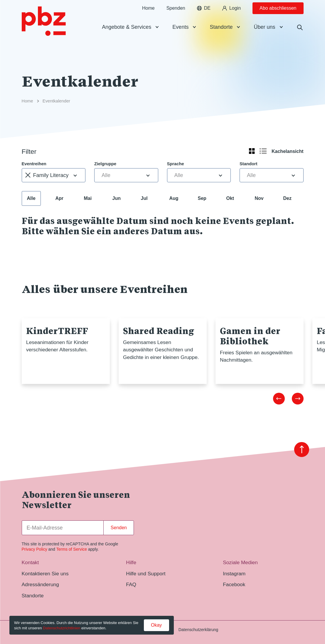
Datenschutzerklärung (198, 630)
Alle (31, 198)
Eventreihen (34, 164)
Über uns (264, 36)
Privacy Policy (34, 549)
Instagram (234, 574)
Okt (230, 198)
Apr (60, 198)
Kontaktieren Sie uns (45, 574)
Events (180, 36)
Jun (117, 198)
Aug (174, 198)
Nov (259, 198)
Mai (88, 198)
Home (148, 17)
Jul (144, 198)
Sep (202, 198)
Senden (119, 528)
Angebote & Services (127, 36)
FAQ (131, 584)
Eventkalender (56, 101)
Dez (287, 198)
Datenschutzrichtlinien (62, 628)
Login (231, 17)
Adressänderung (40, 584)
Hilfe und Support (146, 574)
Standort (249, 164)
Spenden (176, 17)
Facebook (234, 584)
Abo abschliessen (278, 17)
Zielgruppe (105, 164)
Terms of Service (72, 549)
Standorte (221, 36)
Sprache (176, 164)
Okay (156, 625)
